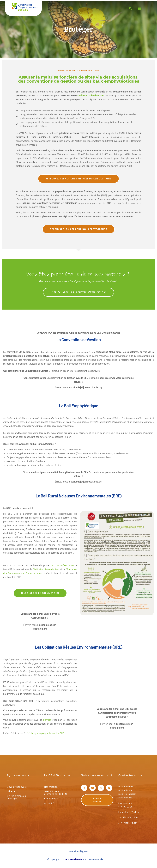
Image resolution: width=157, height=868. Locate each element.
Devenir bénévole (17, 787)
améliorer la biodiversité (90, 95)
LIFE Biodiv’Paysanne (62, 565)
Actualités (50, 803)
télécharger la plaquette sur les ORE (45, 733)
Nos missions (51, 787)
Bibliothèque (51, 798)
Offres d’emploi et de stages (17, 797)
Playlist (47, 720)
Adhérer (11, 791)
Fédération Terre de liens (46, 569)
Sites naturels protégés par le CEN (55, 793)
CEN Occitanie (74, 859)
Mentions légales (78, 851)
